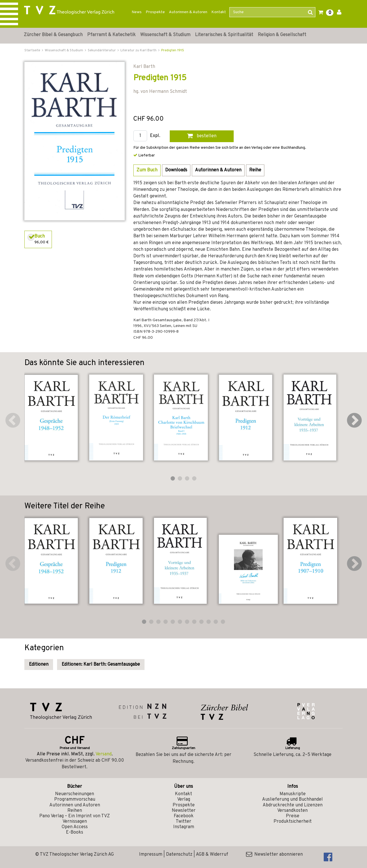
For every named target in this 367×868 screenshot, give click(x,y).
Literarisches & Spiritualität (224, 35)
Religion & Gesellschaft (282, 35)
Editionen (39, 665)
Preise (293, 816)
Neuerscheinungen (75, 794)
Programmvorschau (75, 800)
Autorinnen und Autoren (75, 805)
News (137, 12)
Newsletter (184, 811)
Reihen (75, 811)
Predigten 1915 (173, 50)
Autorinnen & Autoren (188, 12)
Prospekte (155, 12)
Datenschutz (179, 855)
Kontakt (219, 12)
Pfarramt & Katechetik (111, 35)
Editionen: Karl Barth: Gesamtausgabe (101, 665)
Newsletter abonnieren (274, 855)
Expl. (155, 136)
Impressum (151, 855)
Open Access (75, 827)
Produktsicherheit (293, 822)
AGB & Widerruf (212, 855)
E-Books (75, 832)
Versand (104, 754)
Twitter (183, 822)
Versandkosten (292, 811)
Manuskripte (293, 794)
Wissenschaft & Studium (165, 35)
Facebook (184, 816)
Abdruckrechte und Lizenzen (293, 805)
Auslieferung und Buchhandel (292, 800)
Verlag (184, 800)
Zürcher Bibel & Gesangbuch (53, 35)
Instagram (184, 827)
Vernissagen (75, 822)
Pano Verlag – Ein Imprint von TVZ (75, 816)
